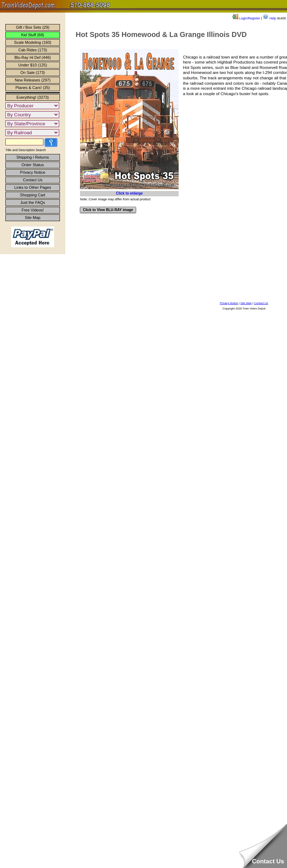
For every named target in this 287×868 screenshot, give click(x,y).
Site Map (32, 218)
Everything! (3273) (33, 97)
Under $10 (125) (33, 65)
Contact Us (33, 180)
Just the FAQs (32, 202)
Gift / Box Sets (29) (33, 27)
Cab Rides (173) (33, 50)
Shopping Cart (33, 195)
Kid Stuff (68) (33, 35)
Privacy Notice (33, 172)
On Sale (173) (33, 73)
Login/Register (246, 18)
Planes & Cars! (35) (33, 88)
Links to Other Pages (33, 187)
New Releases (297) (33, 80)
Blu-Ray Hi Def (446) (32, 57)
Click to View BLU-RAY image (108, 210)
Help (269, 18)
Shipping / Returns (33, 157)
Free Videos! (33, 210)
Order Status (33, 165)
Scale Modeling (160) (33, 42)
